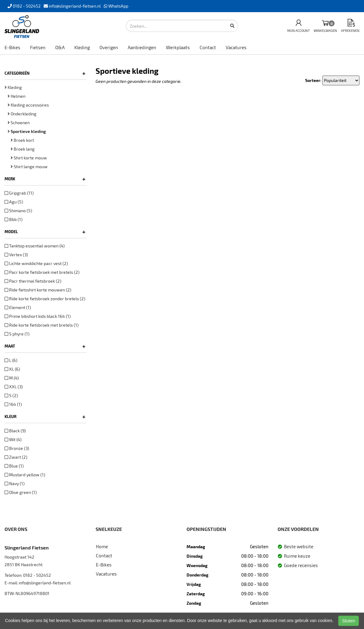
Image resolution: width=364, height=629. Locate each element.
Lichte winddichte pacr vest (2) (36, 263)
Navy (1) (15, 483)
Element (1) (18, 307)
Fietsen (38, 47)
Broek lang (23, 149)
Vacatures (236, 47)
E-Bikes (12, 47)
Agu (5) (14, 202)
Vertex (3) (16, 255)
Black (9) (15, 431)
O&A (60, 47)
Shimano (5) (18, 211)
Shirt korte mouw (29, 158)
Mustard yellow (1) (25, 475)
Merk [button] (45, 179)
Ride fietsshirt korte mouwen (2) (38, 290)
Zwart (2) (16, 457)
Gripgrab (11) (19, 193)
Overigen (109, 47)
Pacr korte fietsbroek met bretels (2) (42, 272)
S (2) (11, 395)
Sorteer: (313, 80)
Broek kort (22, 140)
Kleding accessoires (28, 105)
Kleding (82, 47)
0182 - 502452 (37, 575)
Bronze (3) (17, 448)
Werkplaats (178, 47)
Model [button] (45, 232)
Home (102, 546)
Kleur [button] (45, 416)
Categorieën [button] (45, 73)
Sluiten (349, 621)
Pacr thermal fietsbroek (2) (33, 281)
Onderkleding (22, 114)
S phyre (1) (17, 334)
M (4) (12, 378)
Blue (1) (14, 466)
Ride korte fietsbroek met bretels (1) (42, 325)
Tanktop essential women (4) (35, 246)
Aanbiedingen (142, 47)
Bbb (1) (13, 219)
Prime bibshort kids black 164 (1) (38, 316)
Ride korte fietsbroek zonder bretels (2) (45, 299)
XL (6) (12, 369)
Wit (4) (13, 439)
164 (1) (13, 404)
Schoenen (19, 122)
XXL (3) (14, 387)
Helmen (17, 96)
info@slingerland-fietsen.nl (45, 583)
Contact (208, 47)
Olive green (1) (21, 492)
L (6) (11, 360)
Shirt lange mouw (29, 167)
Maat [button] (45, 346)
